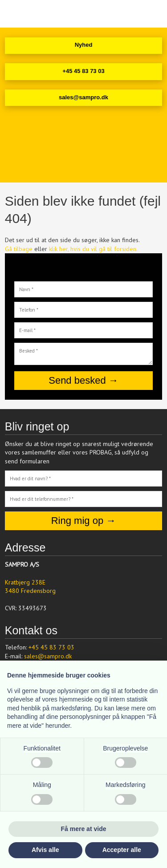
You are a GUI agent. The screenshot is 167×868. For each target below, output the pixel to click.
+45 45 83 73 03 (51, 647)
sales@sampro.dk (48, 656)
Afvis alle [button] (45, 850)
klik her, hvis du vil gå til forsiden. (93, 249)
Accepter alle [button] (122, 850)
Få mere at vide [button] (84, 829)
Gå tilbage (19, 249)
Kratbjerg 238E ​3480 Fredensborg (30, 587)
